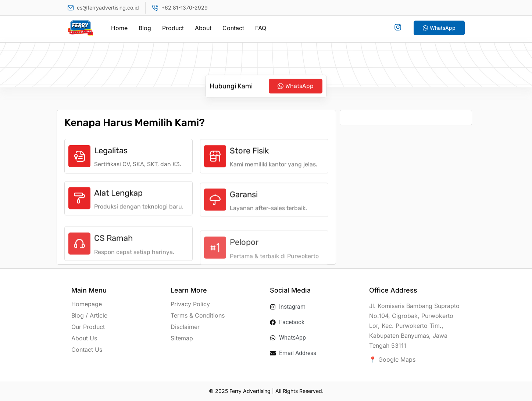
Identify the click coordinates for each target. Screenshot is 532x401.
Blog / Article (89, 315)
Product (173, 28)
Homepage (87, 304)
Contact (233, 28)
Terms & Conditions (198, 315)
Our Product (88, 327)
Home (119, 28)
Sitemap (182, 338)
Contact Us (87, 350)
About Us (84, 338)
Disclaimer (185, 327)
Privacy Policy (190, 304)
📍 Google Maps (392, 359)
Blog (145, 28)
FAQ (261, 28)
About (203, 28)
